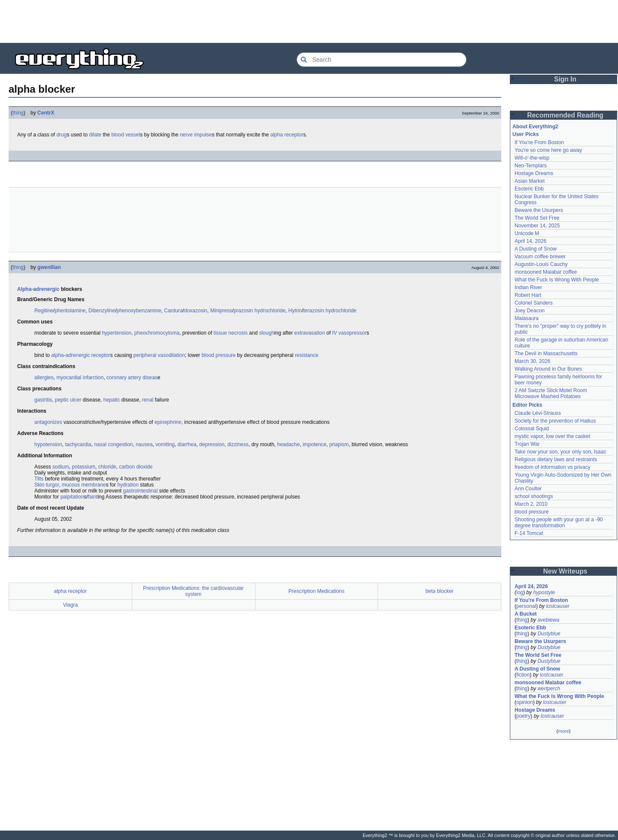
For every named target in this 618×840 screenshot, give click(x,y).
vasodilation (171, 355)
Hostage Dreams (534, 173)
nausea (144, 444)
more (563, 731)
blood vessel (126, 135)
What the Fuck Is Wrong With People (557, 280)
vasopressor (353, 333)
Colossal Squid (532, 429)
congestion (120, 444)
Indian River (528, 287)
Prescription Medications (317, 591)
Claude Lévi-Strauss (538, 413)
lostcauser (558, 606)
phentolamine (70, 311)
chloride (107, 467)
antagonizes (48, 422)
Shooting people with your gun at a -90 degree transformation (559, 523)
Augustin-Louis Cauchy (541, 264)
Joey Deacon (530, 311)
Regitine (44, 311)
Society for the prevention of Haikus (555, 421)
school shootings (534, 496)
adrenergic (78, 355)
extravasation (310, 333)
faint (93, 497)
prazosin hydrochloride (259, 311)
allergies (44, 378)
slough (267, 333)
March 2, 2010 (531, 504)
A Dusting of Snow (536, 249)
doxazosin (196, 311)
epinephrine (168, 422)
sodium (61, 467)
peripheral (145, 355)
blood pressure (219, 355)
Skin (39, 485)
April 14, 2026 (530, 241)
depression (212, 444)
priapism (339, 444)
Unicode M (527, 233)
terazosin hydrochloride (330, 311)
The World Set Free (537, 218)
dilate (95, 135)
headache (289, 444)
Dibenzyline (102, 311)
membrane (93, 485)
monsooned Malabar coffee (546, 272)
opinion (525, 702)
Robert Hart (528, 295)
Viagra (70, 605)
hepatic (112, 400)
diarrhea (187, 444)
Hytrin (295, 311)
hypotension (48, 444)
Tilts (39, 479)
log (520, 592)
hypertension (117, 333)
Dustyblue (549, 634)
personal (526, 606)
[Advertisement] (309, 21)
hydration (128, 485)
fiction (523, 675)
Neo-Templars (531, 166)
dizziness (238, 444)
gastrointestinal (141, 491)
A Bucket (526, 614)
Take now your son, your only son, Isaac (560, 452)
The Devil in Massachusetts (546, 354)
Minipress (221, 311)
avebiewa (548, 620)
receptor (101, 355)
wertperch (549, 689)
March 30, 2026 (532, 361)
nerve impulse (196, 135)
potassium (83, 467)
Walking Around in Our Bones (548, 369)
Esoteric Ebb (529, 189)
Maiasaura (527, 318)
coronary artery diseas (132, 378)
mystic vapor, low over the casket (552, 436)
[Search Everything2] (382, 60)
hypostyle (544, 592)
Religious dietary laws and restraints (556, 459)
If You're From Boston (539, 142)
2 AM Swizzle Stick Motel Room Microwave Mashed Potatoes (551, 393)
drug (61, 135)
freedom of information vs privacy (553, 467)
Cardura (173, 311)
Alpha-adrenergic (38, 289)
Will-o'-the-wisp (532, 158)
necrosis (238, 333)
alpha (57, 355)
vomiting (165, 444)
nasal (100, 444)
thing (18, 113)
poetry (523, 716)
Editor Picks (527, 405)
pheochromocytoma (157, 333)
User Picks (526, 134)
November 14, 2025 (537, 226)
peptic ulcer (68, 400)
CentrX (46, 113)
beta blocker (439, 591)
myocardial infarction (80, 378)
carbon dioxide (136, 467)
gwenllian (49, 267)
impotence (314, 444)
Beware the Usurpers (539, 210)
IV (335, 333)
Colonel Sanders (534, 303)
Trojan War (527, 444)
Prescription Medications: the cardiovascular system (193, 591)
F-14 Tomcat (529, 533)
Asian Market (530, 181)
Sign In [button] (565, 79)
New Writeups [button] (565, 571)
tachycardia (78, 444)
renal (148, 400)
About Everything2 (535, 127)
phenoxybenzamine (139, 311)
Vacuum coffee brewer (540, 257)
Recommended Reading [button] (565, 115)
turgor (53, 485)
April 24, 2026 (531, 586)
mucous (71, 485)
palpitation (72, 497)
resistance (307, 355)
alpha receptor (287, 135)
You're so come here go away (548, 150)
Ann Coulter (528, 489)
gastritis (43, 400)
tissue (220, 333)
